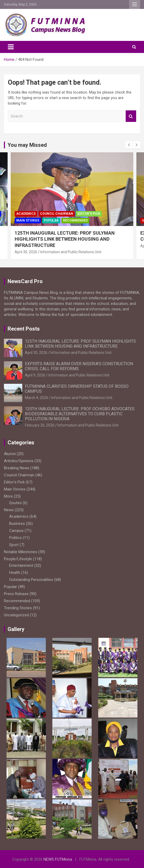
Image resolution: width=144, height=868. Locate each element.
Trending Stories (18, 608)
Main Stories (28, 220)
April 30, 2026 (26, 252)
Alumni (10, 454)
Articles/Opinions (19, 461)
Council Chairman (57, 214)
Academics (26, 214)
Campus (16, 531)
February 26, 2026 (40, 425)
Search (131, 116)
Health (15, 573)
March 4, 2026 (37, 398)
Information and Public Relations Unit (71, 252)
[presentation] (129, 145)
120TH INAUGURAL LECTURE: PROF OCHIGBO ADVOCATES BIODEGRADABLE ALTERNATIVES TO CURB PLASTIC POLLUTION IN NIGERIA (80, 414)
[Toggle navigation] (11, 47)
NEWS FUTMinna (58, 859)
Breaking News (17, 468)
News (9, 510)
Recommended (75, 220)
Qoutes (15, 503)
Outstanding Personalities (31, 580)
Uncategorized (16, 615)
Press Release (16, 594)
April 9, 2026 (35, 375)
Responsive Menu (135, 4)
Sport (14, 545)
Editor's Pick (89, 214)
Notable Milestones (21, 552)
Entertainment (21, 565)
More (8, 496)
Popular (51, 220)
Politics (15, 538)
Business (17, 524)
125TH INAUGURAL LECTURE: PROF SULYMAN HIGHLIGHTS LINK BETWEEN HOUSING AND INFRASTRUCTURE (65, 239)
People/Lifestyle (18, 559)
